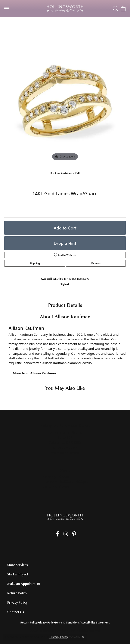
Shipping (35, 263)
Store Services (18, 565)
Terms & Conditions (67, 623)
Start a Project (18, 574)
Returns (96, 263)
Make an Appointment (24, 584)
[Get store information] (65, 453)
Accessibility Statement (95, 623)
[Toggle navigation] (7, 9)
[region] (65, 101)
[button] (116, 9)
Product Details (65, 305)
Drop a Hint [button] (65, 243)
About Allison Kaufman (65, 316)
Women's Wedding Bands (23, 26)
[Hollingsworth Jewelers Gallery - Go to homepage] (65, 517)
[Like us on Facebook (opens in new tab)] (58, 534)
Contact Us (16, 612)
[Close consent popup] (83, 637)
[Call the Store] (65, 448)
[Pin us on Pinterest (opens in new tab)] (74, 534)
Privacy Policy (17, 602)
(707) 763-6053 (65, 178)
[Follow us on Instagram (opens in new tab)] (66, 534)
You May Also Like (65, 388)
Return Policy (17, 593)
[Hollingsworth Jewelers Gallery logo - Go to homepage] (65, 9)
